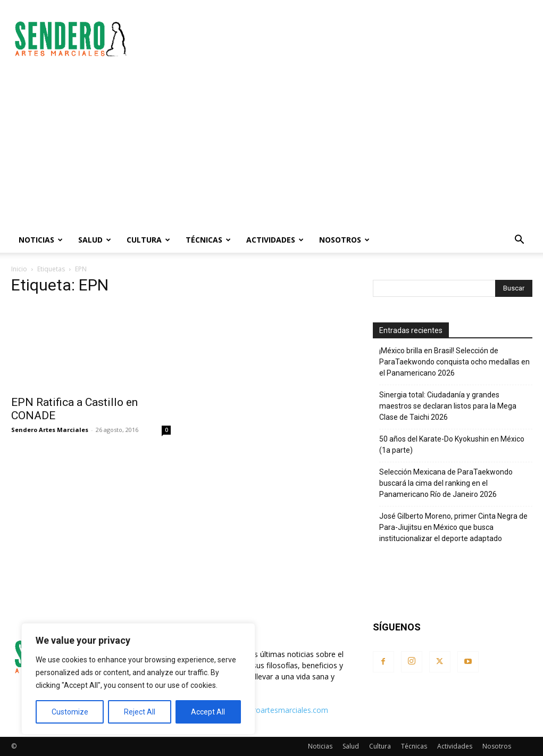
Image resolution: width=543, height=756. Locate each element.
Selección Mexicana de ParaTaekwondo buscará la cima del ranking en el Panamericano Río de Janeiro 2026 (446, 483)
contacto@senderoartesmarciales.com (261, 710)
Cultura (148, 240)
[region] (138, 679)
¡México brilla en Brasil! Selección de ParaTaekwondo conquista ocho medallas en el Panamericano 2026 (454, 362)
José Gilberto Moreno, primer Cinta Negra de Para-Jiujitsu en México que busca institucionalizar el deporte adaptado (453, 527)
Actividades (275, 240)
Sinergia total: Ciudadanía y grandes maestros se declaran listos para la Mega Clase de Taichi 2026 (448, 406)
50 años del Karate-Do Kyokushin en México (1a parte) (452, 445)
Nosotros (344, 240)
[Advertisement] (339, 39)
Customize (70, 712)
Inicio (19, 269)
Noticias (41, 240)
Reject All (140, 712)
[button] (520, 241)
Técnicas (208, 240)
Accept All (208, 712)
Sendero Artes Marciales (50, 430)
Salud (95, 240)
